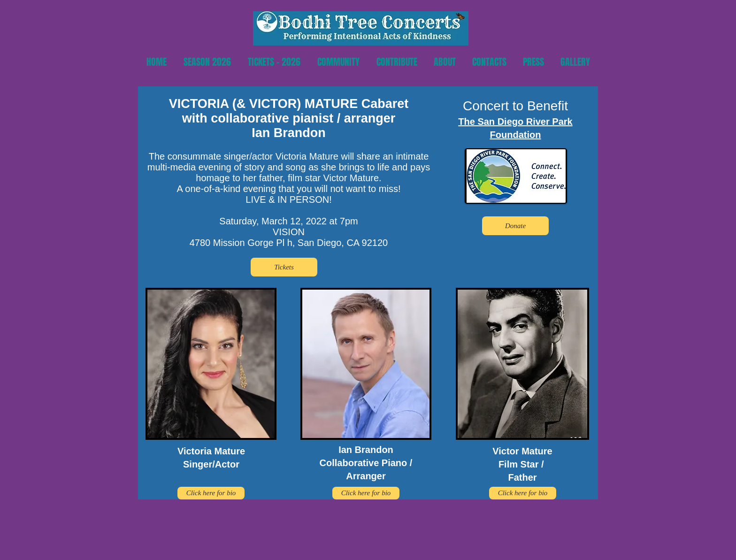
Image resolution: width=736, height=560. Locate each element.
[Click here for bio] (211, 493)
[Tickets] (284, 267)
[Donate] (515, 226)
